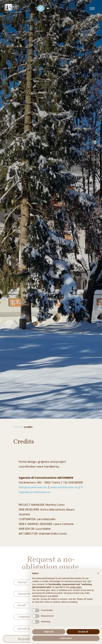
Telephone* (26, 617)
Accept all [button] (83, 632)
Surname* (25, 594)
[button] (98, 573)
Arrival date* (26, 629)
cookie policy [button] (76, 587)
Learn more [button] (66, 638)
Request (24, 639)
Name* (23, 582)
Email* (22, 605)
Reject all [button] (49, 632)
